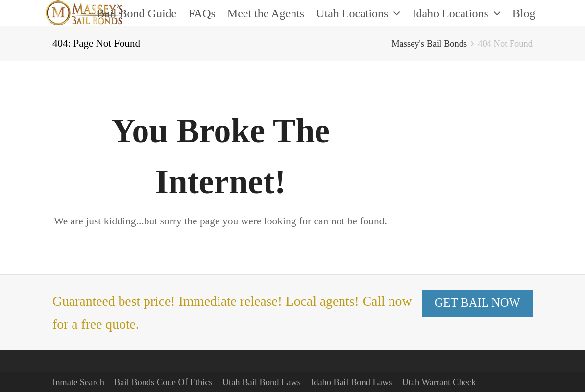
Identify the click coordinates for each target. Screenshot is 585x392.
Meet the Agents (266, 13)
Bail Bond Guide (137, 13)
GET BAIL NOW (477, 303)
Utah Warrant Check (439, 382)
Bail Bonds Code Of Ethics (163, 382)
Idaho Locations (456, 13)
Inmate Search (78, 382)
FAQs (202, 13)
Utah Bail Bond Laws (262, 382)
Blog (524, 13)
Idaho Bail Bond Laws (351, 382)
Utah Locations (358, 13)
